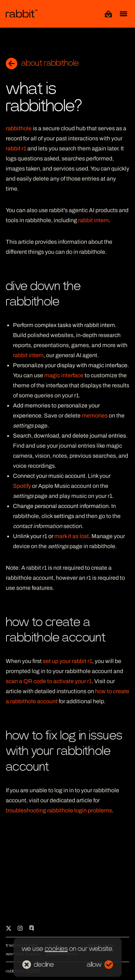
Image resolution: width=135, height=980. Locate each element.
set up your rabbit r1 (67, 661)
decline (38, 965)
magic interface (64, 375)
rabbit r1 (16, 148)
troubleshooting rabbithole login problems (59, 810)
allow (100, 965)
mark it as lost (72, 536)
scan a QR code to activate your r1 (49, 681)
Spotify (22, 486)
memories (95, 416)
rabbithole (19, 128)
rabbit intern (93, 220)
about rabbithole (42, 64)
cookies (56, 949)
